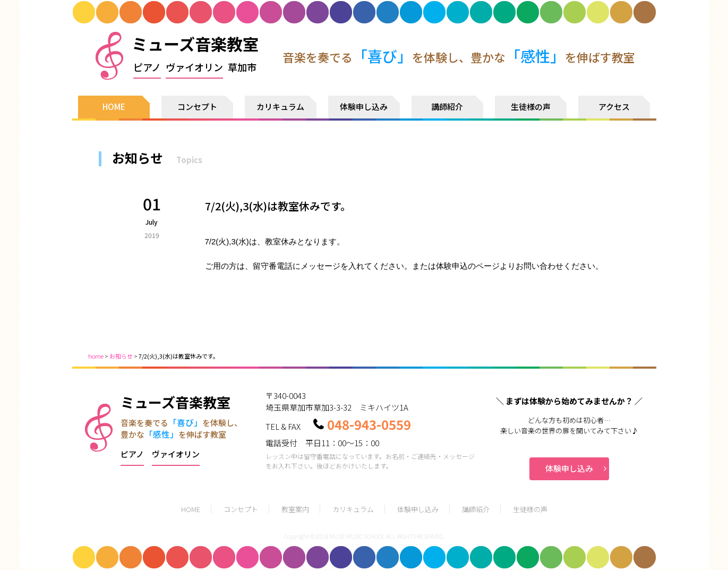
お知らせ (121, 356)
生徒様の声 (531, 107)
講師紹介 (447, 107)
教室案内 (295, 509)
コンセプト (197, 107)
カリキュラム (280, 107)
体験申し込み (364, 107)
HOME (114, 107)
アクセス (614, 107)
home (96, 356)
